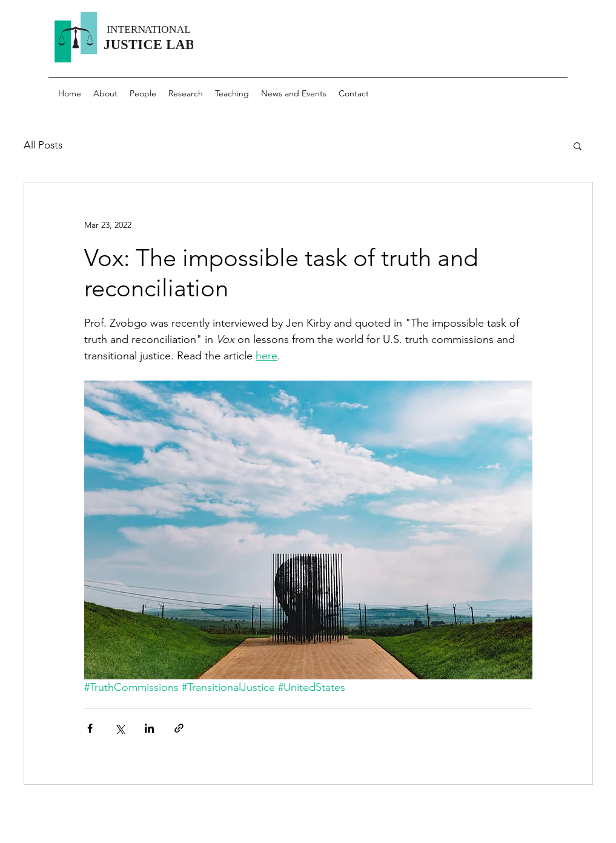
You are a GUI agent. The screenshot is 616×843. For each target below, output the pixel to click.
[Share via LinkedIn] (149, 728)
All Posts (43, 145)
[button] (578, 145)
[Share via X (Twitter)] (120, 728)
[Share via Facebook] (90, 728)
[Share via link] (179, 728)
